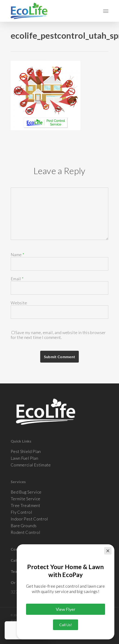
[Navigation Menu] (106, 11)
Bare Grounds (24, 526)
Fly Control (21, 512)
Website (19, 303)
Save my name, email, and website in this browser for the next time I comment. (58, 335)
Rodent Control (25, 532)
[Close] (108, 551)
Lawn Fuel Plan (24, 458)
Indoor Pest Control (29, 519)
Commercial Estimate (31, 465)
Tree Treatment (25, 505)
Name (17, 255)
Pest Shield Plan (26, 451)
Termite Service (25, 499)
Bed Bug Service (26, 492)
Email (17, 279)
